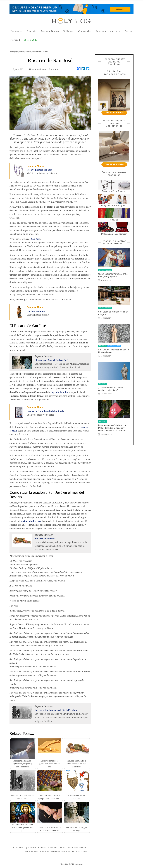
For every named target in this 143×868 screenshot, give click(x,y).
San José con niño (36, 311)
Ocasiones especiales (108, 31)
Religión (68, 31)
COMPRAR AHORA (114, 113)
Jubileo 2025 (31, 40)
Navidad (15, 40)
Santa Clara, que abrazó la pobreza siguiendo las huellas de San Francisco (50, 848)
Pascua (129, 31)
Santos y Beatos (50, 31)
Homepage (14, 52)
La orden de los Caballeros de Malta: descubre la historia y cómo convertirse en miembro (112, 428)
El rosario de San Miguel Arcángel (52, 360)
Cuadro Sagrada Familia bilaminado (45, 411)
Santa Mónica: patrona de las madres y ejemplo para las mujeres (56, 851)
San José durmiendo (45, 539)
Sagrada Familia (59, 392)
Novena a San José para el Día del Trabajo (56, 710)
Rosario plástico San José (40, 170)
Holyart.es (16, 31)
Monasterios (85, 31)
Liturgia (32, 31)
